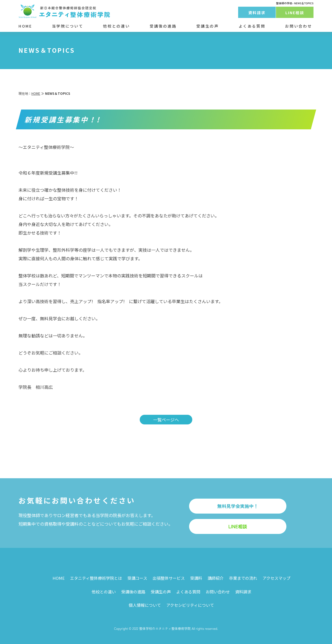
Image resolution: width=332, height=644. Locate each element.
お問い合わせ (298, 26)
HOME (25, 26)
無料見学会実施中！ (238, 506)
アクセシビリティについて (190, 605)
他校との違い (116, 26)
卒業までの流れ (243, 578)
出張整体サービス (169, 578)
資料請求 (257, 13)
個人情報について (145, 605)
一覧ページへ (166, 420)
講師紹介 (216, 578)
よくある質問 (252, 26)
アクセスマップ (276, 578)
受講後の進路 (163, 26)
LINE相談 (295, 13)
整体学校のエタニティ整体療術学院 (165, 628)
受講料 (196, 578)
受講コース (137, 578)
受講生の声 (207, 26)
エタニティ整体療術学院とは (96, 578)
